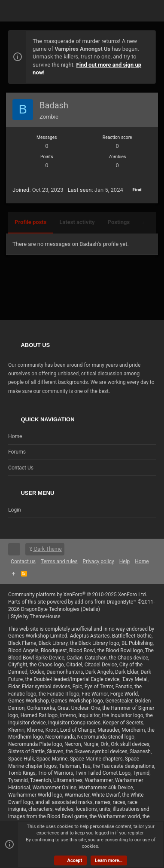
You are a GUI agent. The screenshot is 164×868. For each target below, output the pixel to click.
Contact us (21, 468)
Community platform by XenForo (78, 595)
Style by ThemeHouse (36, 616)
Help (125, 561)
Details (90, 609)
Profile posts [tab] (30, 222)
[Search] (147, 11)
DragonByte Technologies (50, 609)
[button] (17, 11)
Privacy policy (99, 561)
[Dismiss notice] (145, 42)
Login (15, 510)
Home (15, 436)
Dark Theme (45, 549)
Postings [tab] (119, 222)
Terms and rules (59, 561)
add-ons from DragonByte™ (106, 602)
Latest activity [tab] (77, 222)
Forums (17, 452)
